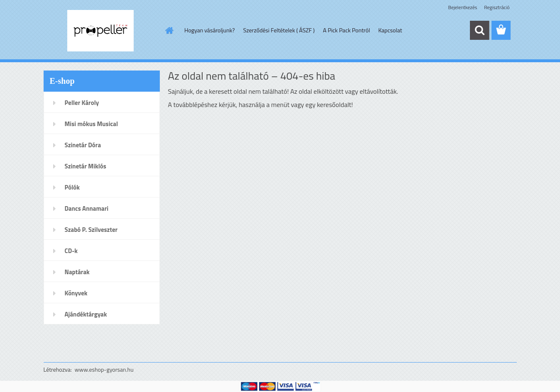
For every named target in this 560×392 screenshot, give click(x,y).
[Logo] (101, 31)
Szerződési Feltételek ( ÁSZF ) (279, 30)
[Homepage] (169, 30)
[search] (479, 30)
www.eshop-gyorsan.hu (104, 369)
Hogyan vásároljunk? (210, 30)
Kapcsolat (390, 30)
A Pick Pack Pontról (346, 30)
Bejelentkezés (463, 7)
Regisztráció (497, 7)
